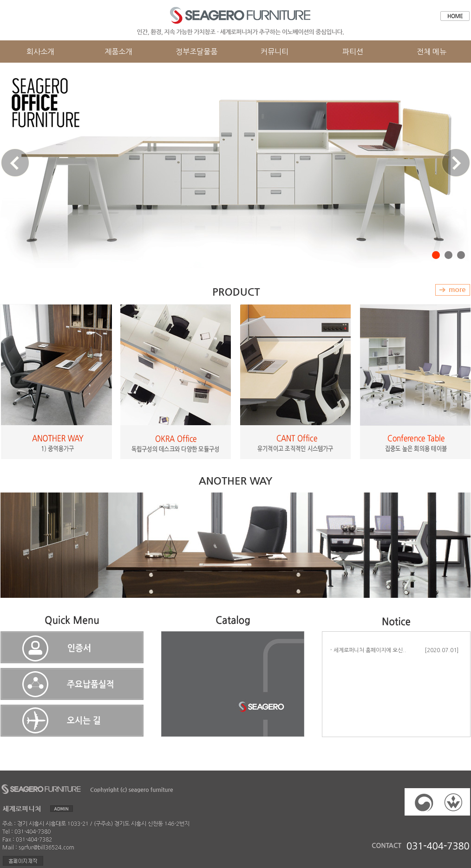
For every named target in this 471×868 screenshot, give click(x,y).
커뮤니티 (275, 52)
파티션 (353, 52)
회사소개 (40, 52)
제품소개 (118, 52)
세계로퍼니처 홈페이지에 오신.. (368, 650)
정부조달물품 (196, 52)
